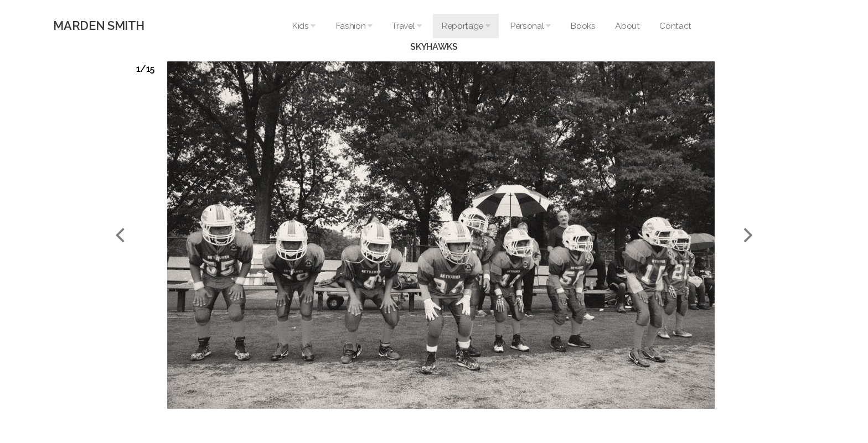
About (627, 26)
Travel (407, 26)
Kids (304, 26)
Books (583, 26)
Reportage (466, 26)
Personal (530, 26)
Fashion (354, 26)
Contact (675, 26)
